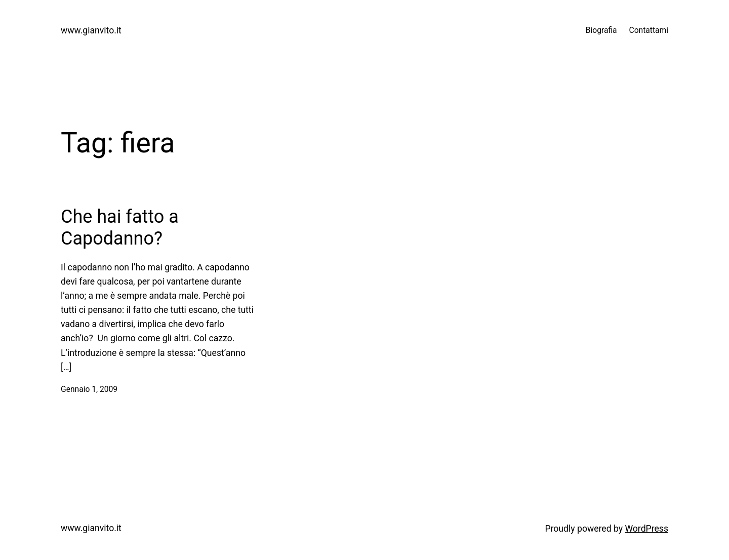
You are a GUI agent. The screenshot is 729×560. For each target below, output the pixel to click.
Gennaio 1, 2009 (89, 389)
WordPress (646, 529)
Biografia (601, 30)
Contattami (649, 30)
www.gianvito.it (91, 30)
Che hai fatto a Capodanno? (120, 228)
